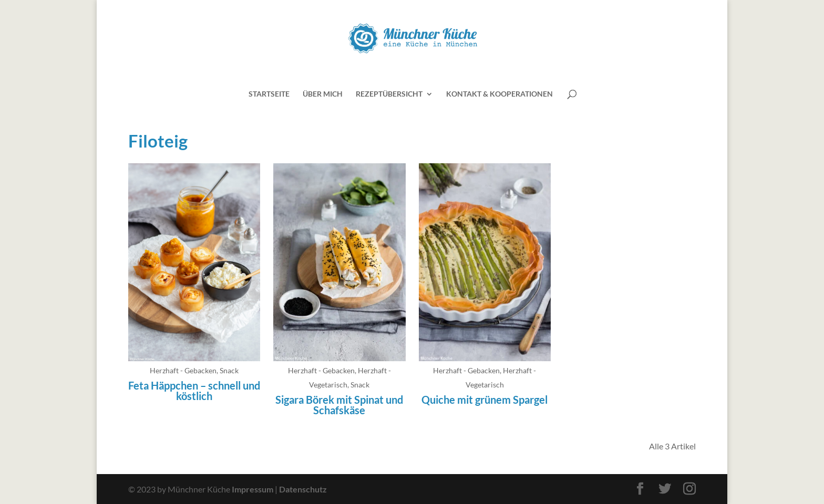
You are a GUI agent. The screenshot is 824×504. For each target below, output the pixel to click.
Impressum (253, 489)
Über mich (323, 94)
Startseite (269, 94)
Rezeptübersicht (389, 94)
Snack (229, 370)
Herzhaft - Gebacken (183, 370)
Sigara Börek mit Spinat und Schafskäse (339, 405)
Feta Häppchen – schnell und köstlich (194, 391)
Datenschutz (303, 489)
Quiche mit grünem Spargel (485, 400)
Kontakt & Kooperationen (499, 94)
